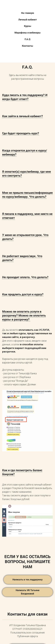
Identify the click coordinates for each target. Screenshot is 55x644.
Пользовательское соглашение (27, 633)
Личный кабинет (28, 20)
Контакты (27, 46)
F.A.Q (27, 39)
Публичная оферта (27, 636)
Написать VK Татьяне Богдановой (28, 592)
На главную (28, 13)
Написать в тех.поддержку (27, 580)
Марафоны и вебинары (27, 33)
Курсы (28, 26)
